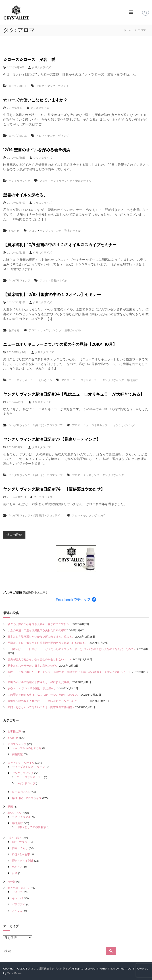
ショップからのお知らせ (27, 748)
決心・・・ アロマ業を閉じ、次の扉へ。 (32, 688)
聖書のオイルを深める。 (25, 195)
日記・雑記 (14, 838)
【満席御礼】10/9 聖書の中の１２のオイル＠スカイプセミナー (60, 245)
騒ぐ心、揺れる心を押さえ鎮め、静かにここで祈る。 (40, 624)
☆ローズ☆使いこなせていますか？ (35, 100)
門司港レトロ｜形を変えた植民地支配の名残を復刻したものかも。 (48, 643)
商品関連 (17, 754)
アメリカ (17, 892)
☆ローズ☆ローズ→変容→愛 (29, 60)
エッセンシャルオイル (21, 763)
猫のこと (17, 867)
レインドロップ (26, 783)
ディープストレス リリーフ (28, 767)
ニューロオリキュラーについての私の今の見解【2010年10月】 (60, 344)
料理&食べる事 (21, 854)
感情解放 (132, 380)
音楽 (15, 873)
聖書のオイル (83, 181)
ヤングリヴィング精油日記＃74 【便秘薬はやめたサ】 (54, 489)
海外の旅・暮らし (18, 888)
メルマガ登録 (12, 592)
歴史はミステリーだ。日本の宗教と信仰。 (33, 666)
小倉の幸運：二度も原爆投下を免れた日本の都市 (37, 630)
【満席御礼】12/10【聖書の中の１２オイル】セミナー (52, 295)
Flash (111, 968)
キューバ (17, 898)
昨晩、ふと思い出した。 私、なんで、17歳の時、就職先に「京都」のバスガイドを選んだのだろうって (69, 672)
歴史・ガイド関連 (23, 861)
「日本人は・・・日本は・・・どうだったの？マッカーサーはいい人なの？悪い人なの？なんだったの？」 (72, 649)
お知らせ (14, 231)
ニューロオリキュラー (22, 380)
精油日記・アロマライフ (48, 425)
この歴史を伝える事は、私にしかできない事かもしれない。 (44, 695)
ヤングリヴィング (58, 86)
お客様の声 (14, 731)
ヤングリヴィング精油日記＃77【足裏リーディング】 (52, 439)
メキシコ (17, 911)
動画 (10, 807)
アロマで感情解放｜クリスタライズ (49, 968)
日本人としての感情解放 (31, 827)
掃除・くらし (20, 848)
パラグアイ (19, 904)
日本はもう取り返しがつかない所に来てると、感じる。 (41, 637)
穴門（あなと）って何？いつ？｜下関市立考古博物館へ (41, 707)
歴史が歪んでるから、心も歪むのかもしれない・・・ (40, 659)
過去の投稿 (14, 535)
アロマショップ (17, 744)
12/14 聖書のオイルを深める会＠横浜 (37, 150)
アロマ (40, 86)
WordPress (14, 973)
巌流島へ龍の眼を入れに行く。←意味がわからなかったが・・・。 (48, 701)
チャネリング (91, 475)
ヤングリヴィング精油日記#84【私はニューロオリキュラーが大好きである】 (74, 394)
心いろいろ (45, 380)
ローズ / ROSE (18, 86)
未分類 (12, 882)
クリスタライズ (41, 67)
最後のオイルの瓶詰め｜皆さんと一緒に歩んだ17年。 (40, 682)
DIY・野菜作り (21, 842)
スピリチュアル (21, 817)
